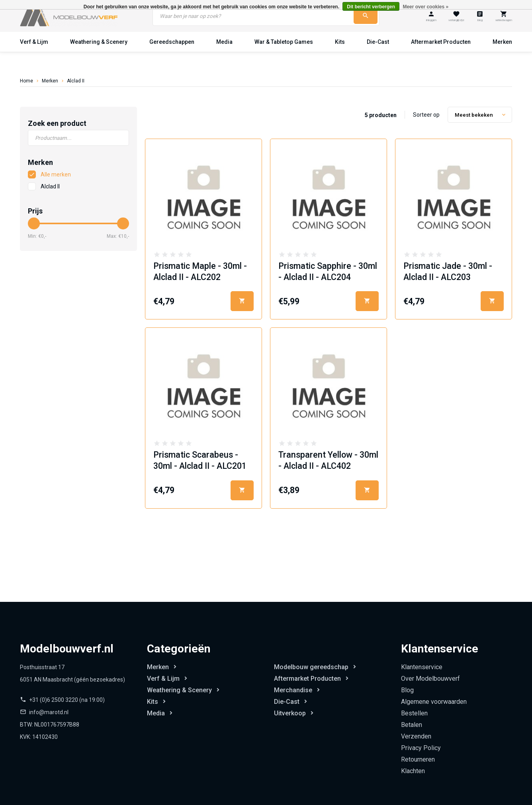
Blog (407, 690)
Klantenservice (422, 667)
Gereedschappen (172, 42)
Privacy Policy (421, 748)
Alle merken (56, 174)
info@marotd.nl (49, 712)
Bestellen (414, 713)
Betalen (412, 725)
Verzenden (416, 736)
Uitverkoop (290, 713)
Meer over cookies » (425, 7)
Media (224, 42)
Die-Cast (378, 42)
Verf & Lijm (34, 42)
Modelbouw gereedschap (311, 667)
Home (26, 81)
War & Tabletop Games (284, 42)
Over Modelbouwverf (430, 679)
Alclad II (76, 81)
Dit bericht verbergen (371, 7)
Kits (340, 42)
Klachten (413, 771)
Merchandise (293, 690)
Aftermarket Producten (441, 42)
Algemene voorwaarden (434, 702)
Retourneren (418, 759)
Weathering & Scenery (99, 42)
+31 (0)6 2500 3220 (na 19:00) (67, 700)
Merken (502, 42)
